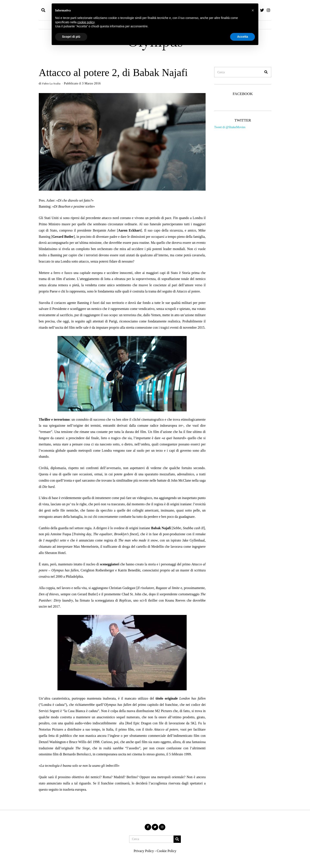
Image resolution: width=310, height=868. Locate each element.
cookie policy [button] (86, 22)
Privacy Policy (144, 851)
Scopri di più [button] (71, 37)
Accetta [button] (243, 37)
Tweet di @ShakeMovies (230, 127)
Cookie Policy (167, 851)
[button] (266, 72)
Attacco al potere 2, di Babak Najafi (113, 72)
